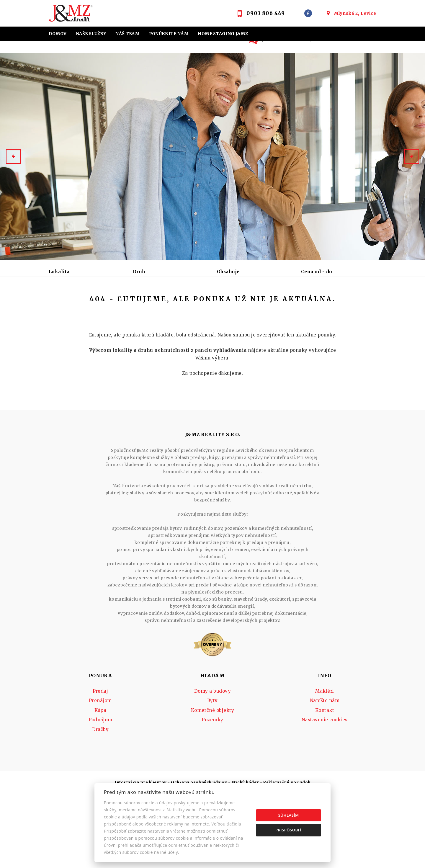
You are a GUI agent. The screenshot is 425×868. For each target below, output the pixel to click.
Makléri (325, 737)
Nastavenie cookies (325, 765)
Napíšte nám (325, 746)
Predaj (63, 303)
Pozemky (212, 765)
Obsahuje (228, 272)
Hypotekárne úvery (75, 48)
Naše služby (91, 34)
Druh (139, 272)
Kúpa (129, 303)
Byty (212, 746)
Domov (58, 34)
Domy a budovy (212, 737)
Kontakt (237, 48)
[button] (13, 156)
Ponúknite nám (169, 34)
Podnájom (161, 303)
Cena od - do (317, 272)
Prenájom (97, 303)
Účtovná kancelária (163, 48)
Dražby (100, 775)
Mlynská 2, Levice (355, 13)
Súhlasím (289, 815)
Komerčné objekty (213, 756)
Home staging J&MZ (223, 34)
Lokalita (59, 272)
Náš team (127, 34)
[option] (212, 156)
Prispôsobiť (288, 830)
